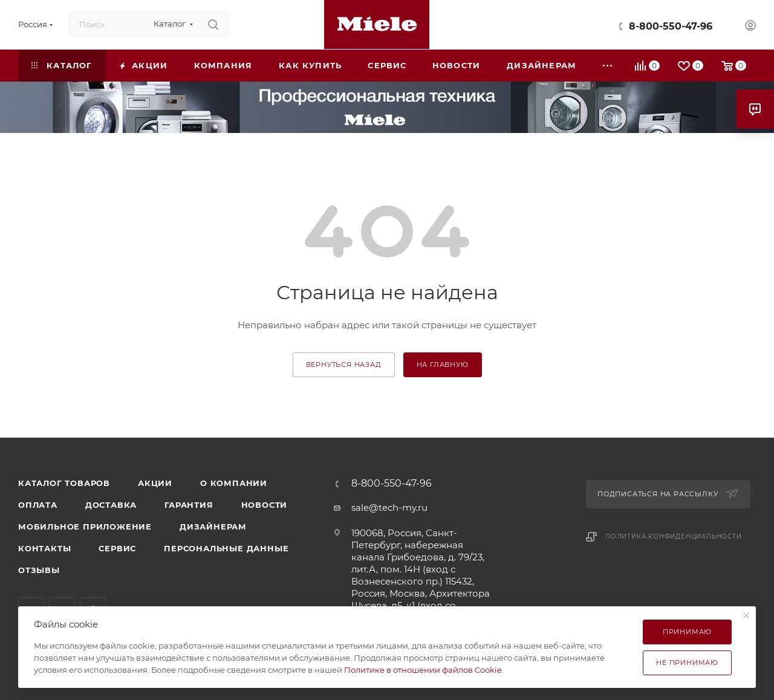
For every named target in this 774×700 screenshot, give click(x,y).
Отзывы (39, 570)
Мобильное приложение (85, 527)
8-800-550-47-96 (671, 26)
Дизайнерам (213, 527)
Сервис (117, 548)
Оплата (38, 505)
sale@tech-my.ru (389, 507)
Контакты (44, 548)
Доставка (111, 505)
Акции (155, 483)
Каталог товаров (64, 483)
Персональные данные (226, 548)
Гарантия (189, 505)
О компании (234, 483)
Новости (265, 505)
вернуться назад (344, 365)
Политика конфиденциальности (674, 536)
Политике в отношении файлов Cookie (423, 670)
